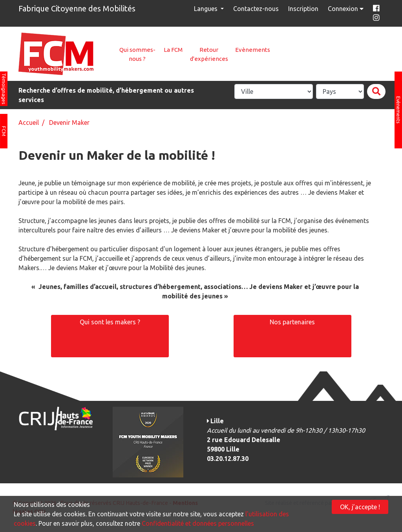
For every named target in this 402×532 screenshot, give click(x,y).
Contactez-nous (256, 9)
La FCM (173, 50)
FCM (4, 131)
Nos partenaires (292, 322)
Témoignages (4, 89)
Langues (206, 9)
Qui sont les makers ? (110, 322)
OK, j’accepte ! (360, 507)
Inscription (303, 9)
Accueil (29, 122)
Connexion (346, 9)
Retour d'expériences (209, 54)
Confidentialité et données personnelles (198, 523)
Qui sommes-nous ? (137, 54)
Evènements (253, 50)
